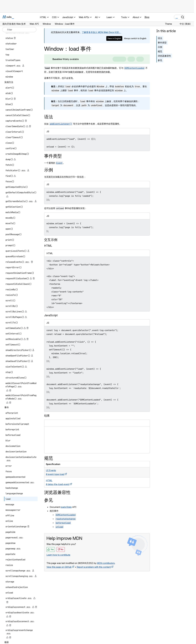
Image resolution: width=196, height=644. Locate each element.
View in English (114, 38)
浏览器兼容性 (164, 56)
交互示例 (51, 240)
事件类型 (162, 43)
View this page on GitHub (59, 567)
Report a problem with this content (94, 567)
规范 (160, 51)
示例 (160, 47)
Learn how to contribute (58, 555)
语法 (160, 38)
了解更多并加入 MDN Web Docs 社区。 (102, 32)
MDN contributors (106, 563)
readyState (66, 507)
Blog (147, 17)
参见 (160, 60)
